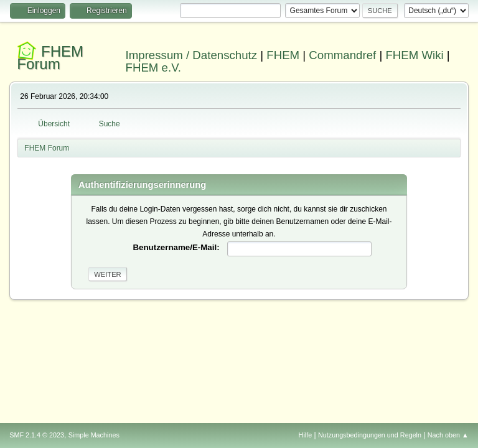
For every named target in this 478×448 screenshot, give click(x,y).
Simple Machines (94, 435)
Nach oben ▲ (448, 435)
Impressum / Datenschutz (192, 55)
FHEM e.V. (154, 68)
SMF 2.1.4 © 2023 (37, 435)
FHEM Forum (50, 58)
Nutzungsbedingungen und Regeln (370, 435)
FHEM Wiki (414, 55)
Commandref (342, 55)
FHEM (283, 55)
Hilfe (306, 435)
